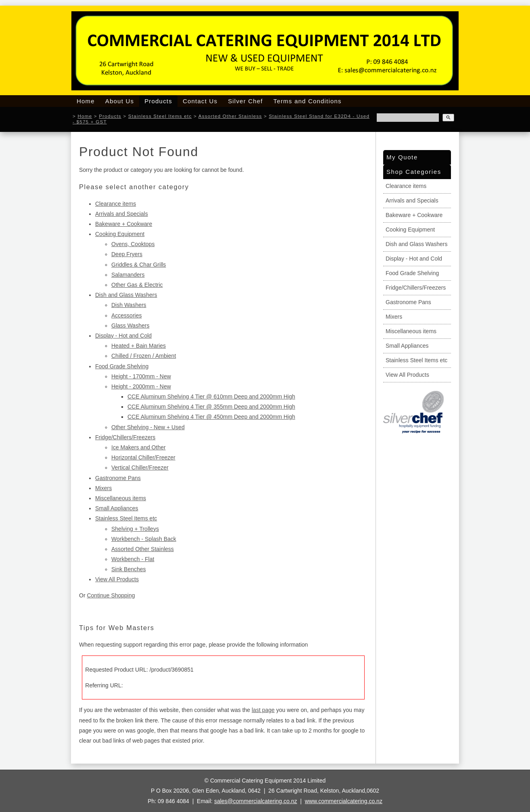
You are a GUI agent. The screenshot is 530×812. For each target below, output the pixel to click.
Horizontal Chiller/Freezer (143, 457)
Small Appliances (117, 508)
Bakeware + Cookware (124, 224)
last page (263, 710)
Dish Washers (129, 305)
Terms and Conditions (308, 101)
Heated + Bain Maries (139, 346)
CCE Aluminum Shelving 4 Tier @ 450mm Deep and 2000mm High (211, 417)
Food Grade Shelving (122, 366)
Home (86, 101)
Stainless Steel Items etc (160, 116)
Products (158, 101)
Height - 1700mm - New (141, 376)
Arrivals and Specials (122, 214)
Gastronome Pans (118, 478)
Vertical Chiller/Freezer (140, 468)
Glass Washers (130, 326)
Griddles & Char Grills (139, 265)
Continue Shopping (111, 595)
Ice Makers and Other (139, 447)
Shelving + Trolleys (135, 529)
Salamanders (128, 275)
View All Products (117, 579)
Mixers (103, 488)
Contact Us (200, 101)
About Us (120, 101)
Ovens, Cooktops (133, 244)
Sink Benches (129, 569)
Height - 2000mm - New (141, 386)
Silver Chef (245, 101)
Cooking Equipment (120, 234)
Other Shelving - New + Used (148, 427)
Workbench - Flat (133, 559)
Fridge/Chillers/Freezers (125, 437)
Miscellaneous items (121, 498)
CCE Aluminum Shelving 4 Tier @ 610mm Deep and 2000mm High (211, 397)
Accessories (126, 315)
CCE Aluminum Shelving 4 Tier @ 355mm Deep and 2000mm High (211, 407)
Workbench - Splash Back (144, 539)
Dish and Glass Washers (126, 295)
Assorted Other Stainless (230, 116)
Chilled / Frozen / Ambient (144, 356)
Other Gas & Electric (137, 285)
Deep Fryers (127, 254)
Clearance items (116, 204)
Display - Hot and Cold (123, 336)
